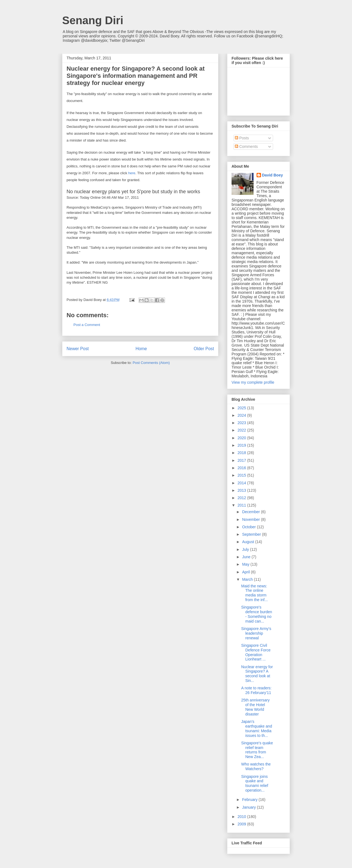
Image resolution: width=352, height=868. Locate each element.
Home (141, 349)
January (249, 807)
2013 (242, 490)
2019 (242, 445)
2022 (242, 430)
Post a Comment (87, 325)
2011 (242, 505)
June (247, 557)
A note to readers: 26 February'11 (256, 690)
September (252, 534)
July (246, 549)
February (250, 800)
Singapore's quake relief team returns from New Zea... (257, 750)
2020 (242, 438)
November (251, 519)
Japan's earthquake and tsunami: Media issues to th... (257, 728)
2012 (242, 498)
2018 (242, 453)
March (248, 579)
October (249, 527)
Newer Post (78, 349)
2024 (242, 415)
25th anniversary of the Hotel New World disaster (255, 707)
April (246, 572)
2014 (242, 483)
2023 (242, 423)
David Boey (273, 175)
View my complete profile (253, 382)
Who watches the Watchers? (256, 766)
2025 (242, 408)
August (248, 542)
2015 (242, 475)
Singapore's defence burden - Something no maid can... (257, 614)
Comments (246, 146)
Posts (242, 138)
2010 (242, 817)
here (132, 173)
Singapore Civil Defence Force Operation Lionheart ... (256, 652)
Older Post (204, 349)
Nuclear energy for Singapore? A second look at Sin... (257, 674)
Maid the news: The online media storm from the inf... (255, 593)
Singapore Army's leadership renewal (256, 633)
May (246, 564)
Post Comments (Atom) (151, 363)
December (251, 512)
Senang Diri (93, 20)
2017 (242, 460)
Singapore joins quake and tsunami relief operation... (255, 783)
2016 (242, 468)
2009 (242, 824)
